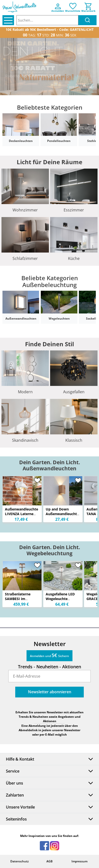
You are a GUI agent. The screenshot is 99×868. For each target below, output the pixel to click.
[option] (49, 67)
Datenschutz (20, 861)
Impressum (79, 861)
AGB (49, 861)
